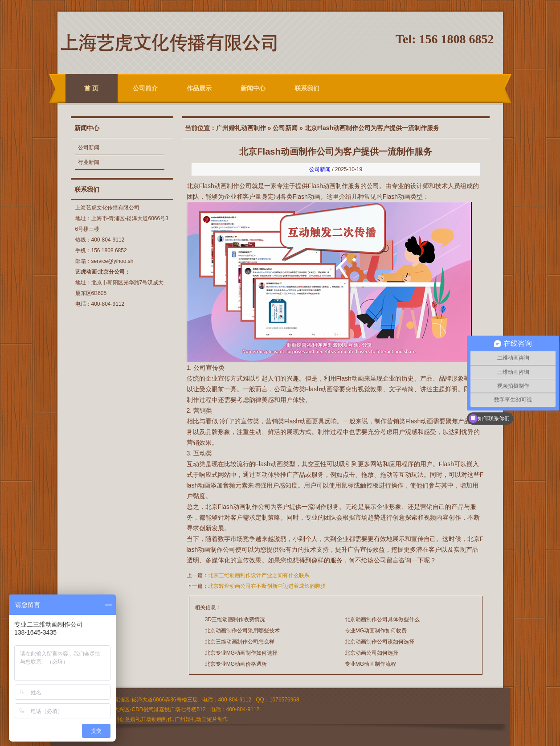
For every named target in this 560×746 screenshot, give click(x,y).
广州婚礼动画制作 (241, 128)
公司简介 (145, 88)
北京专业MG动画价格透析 (236, 664)
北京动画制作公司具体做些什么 (382, 619)
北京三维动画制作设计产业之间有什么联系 (259, 575)
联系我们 (307, 88)
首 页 (91, 88)
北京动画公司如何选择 (372, 653)
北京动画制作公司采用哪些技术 (242, 631)
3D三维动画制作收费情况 (235, 619)
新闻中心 (253, 88)
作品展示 (199, 88)
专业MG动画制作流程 (370, 664)
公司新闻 (89, 148)
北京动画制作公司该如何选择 (380, 642)
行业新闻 (89, 162)
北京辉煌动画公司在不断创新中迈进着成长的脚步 (267, 586)
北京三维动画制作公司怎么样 (240, 642)
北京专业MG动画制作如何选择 (241, 653)
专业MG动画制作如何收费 (376, 631)
